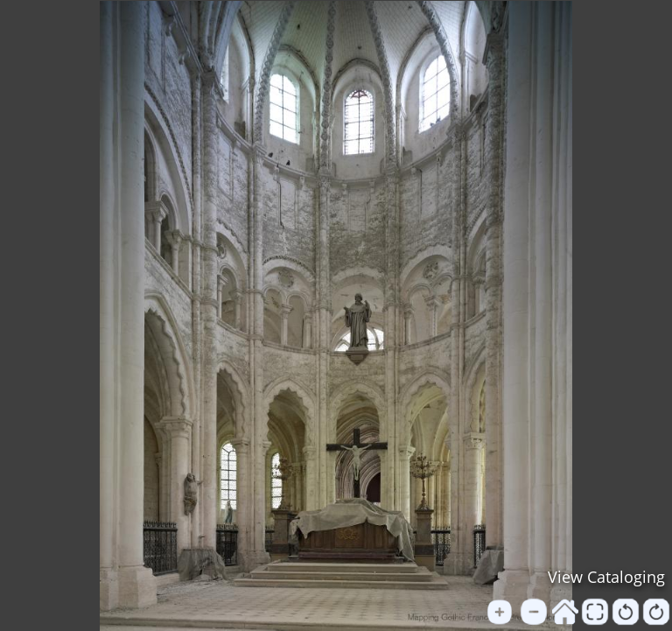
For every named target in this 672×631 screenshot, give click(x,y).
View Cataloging (606, 577)
